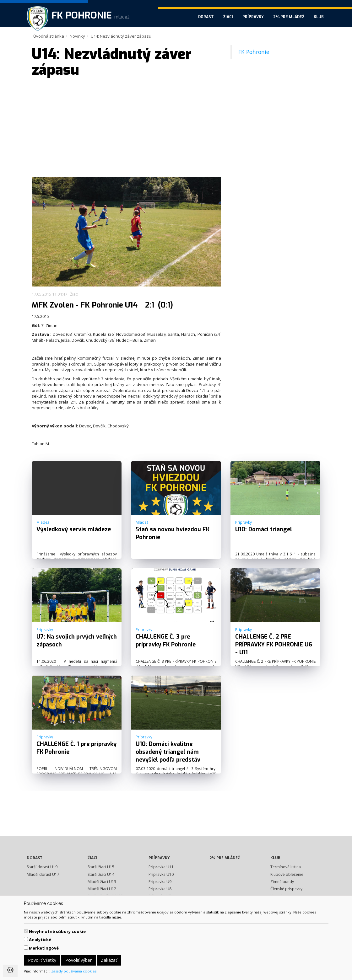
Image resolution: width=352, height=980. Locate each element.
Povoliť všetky (42, 960)
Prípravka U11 (161, 867)
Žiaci (228, 17)
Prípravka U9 (160, 882)
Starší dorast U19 (42, 867)
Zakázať (109, 960)
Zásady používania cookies (74, 971)
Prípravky (253, 17)
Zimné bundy (282, 882)
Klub (319, 17)
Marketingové (44, 948)
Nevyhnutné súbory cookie (57, 931)
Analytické (40, 940)
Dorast (206, 17)
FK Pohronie (254, 52)
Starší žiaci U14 (101, 874)
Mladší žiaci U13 (102, 882)
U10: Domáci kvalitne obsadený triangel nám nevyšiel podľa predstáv (168, 752)
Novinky (77, 36)
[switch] (26, 931)
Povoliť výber (79, 960)
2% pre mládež (289, 17)
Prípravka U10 (161, 874)
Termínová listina (286, 867)
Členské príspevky (286, 889)
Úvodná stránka (49, 36)
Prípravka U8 (160, 889)
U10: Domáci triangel (264, 529)
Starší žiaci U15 (101, 867)
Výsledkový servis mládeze (74, 529)
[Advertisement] (126, 128)
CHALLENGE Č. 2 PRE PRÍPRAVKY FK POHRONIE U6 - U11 (274, 645)
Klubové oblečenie (287, 874)
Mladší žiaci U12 (102, 889)
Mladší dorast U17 (43, 874)
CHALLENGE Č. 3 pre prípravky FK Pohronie (166, 641)
